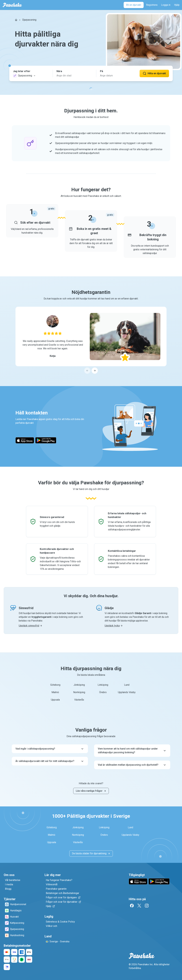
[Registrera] (152, 5)
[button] (31, 73)
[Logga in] (166, 5)
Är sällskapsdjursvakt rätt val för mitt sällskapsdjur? (50, 761)
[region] (91, 340)
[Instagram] (147, 906)
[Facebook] (132, 906)
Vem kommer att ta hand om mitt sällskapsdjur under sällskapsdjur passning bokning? (132, 751)
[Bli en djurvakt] (134, 5)
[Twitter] (139, 906)
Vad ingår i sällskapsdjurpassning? (50, 749)
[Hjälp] (177, 5)
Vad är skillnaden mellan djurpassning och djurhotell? (132, 765)
